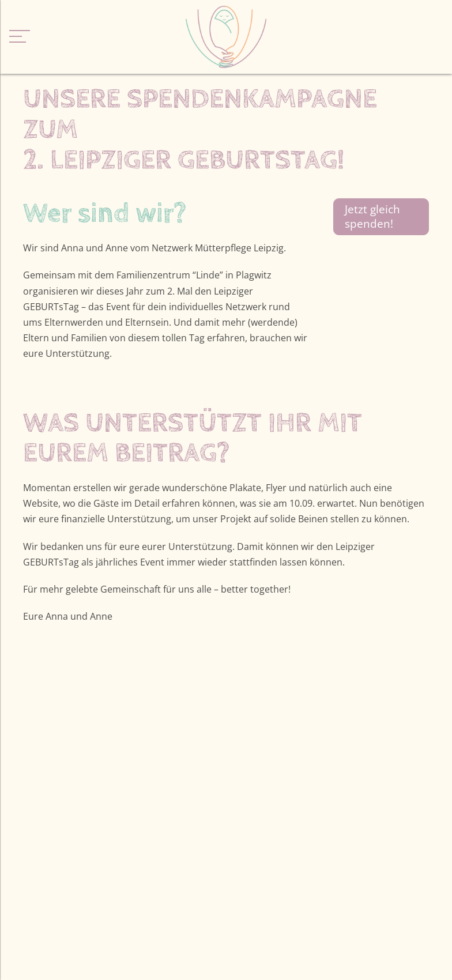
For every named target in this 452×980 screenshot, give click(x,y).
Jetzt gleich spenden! (372, 216)
